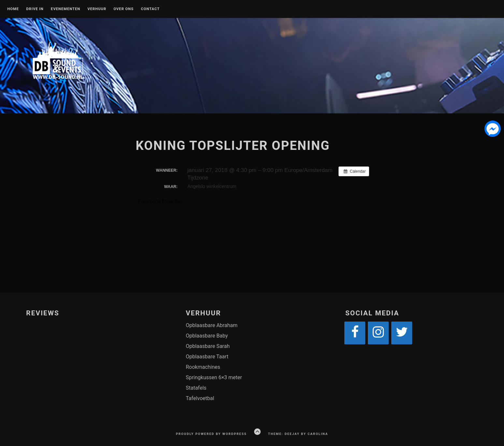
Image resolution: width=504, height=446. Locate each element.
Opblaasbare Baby (207, 336)
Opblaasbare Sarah (208, 346)
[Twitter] (402, 333)
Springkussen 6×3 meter (214, 377)
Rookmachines (203, 367)
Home (13, 9)
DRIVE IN (35, 9)
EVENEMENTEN (65, 9)
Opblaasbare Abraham (212, 325)
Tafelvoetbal (200, 398)
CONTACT (150, 9)
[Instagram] (378, 333)
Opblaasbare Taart (207, 357)
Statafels (196, 388)
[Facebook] (355, 333)
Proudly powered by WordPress (211, 434)
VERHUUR (97, 9)
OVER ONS (123, 9)
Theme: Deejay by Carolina (298, 434)
